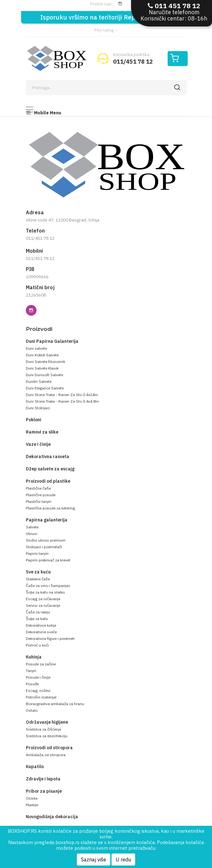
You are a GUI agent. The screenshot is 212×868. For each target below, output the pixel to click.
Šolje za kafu (37, 619)
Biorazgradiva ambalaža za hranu (55, 704)
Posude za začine (41, 664)
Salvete (32, 527)
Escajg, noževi (38, 690)
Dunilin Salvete (39, 381)
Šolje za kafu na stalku (45, 592)
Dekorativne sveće (41, 632)
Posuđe (32, 684)
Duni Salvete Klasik (42, 368)
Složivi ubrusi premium (46, 540)
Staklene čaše (38, 579)
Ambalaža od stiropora (46, 755)
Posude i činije (38, 677)
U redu (123, 859)
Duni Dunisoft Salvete (44, 375)
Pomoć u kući (37, 645)
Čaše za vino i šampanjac (48, 586)
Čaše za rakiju (38, 612)
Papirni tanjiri (37, 553)
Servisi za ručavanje (43, 605)
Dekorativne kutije (41, 625)
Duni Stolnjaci (38, 408)
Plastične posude (41, 495)
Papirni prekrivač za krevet (48, 560)
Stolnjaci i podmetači (44, 547)
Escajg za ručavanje (43, 599)
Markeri (32, 805)
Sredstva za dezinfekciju (47, 736)
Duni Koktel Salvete (42, 355)
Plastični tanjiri (39, 501)
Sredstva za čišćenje (43, 729)
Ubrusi (32, 534)
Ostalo (32, 710)
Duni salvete (36, 348)
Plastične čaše (38, 488)
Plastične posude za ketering (50, 508)
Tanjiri (31, 671)
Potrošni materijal (41, 697)
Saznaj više (94, 859)
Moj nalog (106, 30)
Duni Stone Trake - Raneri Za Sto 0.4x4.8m (62, 401)
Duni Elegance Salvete (45, 388)
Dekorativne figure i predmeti (50, 638)
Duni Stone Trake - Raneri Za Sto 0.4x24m (62, 395)
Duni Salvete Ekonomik (46, 362)
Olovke (32, 798)
